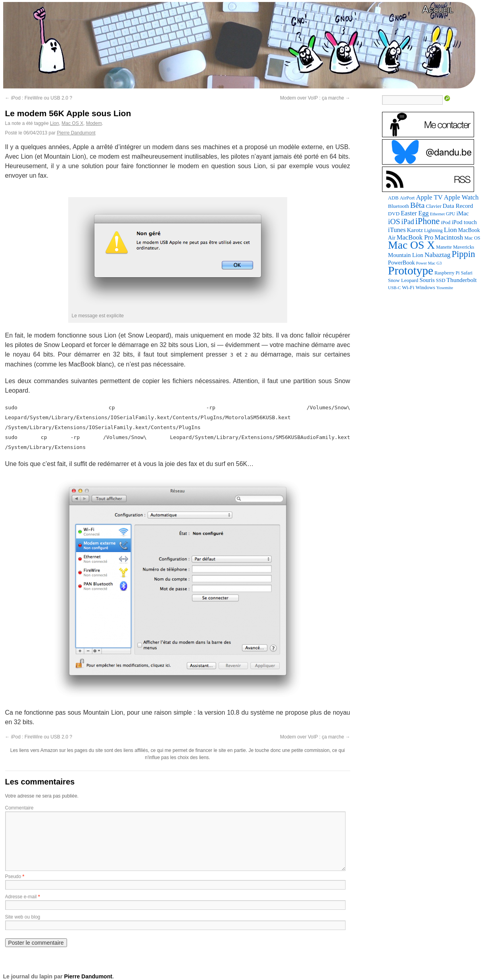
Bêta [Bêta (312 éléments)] (417, 205)
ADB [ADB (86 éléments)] (393, 198)
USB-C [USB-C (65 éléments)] (394, 288)
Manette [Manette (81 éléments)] (444, 247)
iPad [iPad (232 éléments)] (408, 222)
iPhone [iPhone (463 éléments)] (427, 221)
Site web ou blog (23, 917)
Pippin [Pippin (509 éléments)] (463, 254)
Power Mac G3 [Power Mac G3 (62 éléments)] (429, 263)
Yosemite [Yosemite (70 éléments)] (445, 288)
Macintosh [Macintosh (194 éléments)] (449, 237)
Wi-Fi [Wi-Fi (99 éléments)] (408, 287)
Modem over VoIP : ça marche (315, 98)
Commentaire (19, 808)
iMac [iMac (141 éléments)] (462, 213)
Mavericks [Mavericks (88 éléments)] (464, 247)
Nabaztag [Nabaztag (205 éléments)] (438, 255)
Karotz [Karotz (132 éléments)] (415, 230)
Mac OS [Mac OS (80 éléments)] (472, 238)
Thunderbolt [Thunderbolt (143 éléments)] (462, 280)
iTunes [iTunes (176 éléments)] (397, 230)
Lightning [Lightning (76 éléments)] (433, 230)
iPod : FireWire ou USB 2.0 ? (39, 98)
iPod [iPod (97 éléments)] (446, 222)
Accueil (438, 9)
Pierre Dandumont (76, 133)
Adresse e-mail (21, 897)
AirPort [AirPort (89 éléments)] (407, 198)
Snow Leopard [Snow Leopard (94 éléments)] (403, 280)
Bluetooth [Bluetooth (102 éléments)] (398, 206)
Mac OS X (72, 123)
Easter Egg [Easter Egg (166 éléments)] (415, 213)
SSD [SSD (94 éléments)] (441, 280)
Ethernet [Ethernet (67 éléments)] (437, 214)
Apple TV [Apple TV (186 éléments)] (429, 197)
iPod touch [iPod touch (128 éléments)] (464, 222)
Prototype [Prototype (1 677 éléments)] (411, 270)
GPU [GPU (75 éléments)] (450, 214)
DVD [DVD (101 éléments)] (394, 214)
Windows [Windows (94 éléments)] (425, 287)
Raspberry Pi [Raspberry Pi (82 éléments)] (447, 273)
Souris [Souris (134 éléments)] (427, 280)
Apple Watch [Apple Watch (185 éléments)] (461, 197)
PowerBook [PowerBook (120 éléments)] (401, 263)
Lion (55, 123)
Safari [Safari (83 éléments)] (467, 273)
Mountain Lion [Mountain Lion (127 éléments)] (406, 255)
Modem (94, 123)
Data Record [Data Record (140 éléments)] (458, 206)
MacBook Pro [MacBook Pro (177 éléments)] (415, 237)
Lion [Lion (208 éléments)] (450, 230)
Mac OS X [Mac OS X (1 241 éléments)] (411, 245)
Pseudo (13, 876)
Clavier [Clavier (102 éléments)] (433, 206)
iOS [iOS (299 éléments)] (394, 222)
